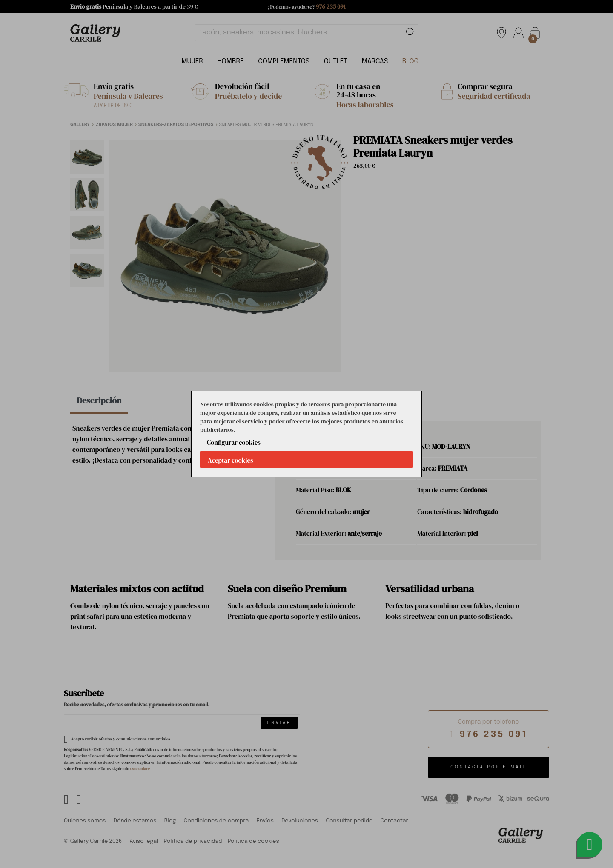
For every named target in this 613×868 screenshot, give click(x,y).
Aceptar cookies (231, 460)
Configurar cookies (234, 442)
